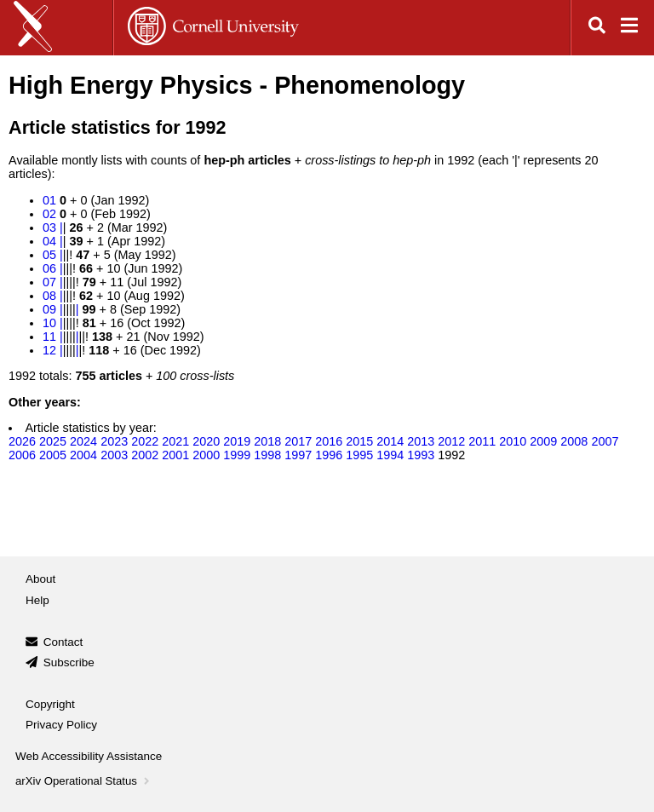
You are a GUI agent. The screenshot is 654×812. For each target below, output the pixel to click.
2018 (267, 441)
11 (49, 337)
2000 (206, 455)
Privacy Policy (61, 725)
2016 (329, 441)
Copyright (50, 704)
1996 (329, 455)
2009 (543, 441)
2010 (513, 441)
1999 (237, 455)
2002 (145, 455)
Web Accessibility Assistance (89, 756)
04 (49, 241)
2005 (53, 455)
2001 (175, 455)
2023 (114, 441)
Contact (63, 642)
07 (49, 282)
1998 (267, 455)
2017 (298, 441)
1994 (390, 455)
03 (49, 227)
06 (49, 268)
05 (49, 255)
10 (49, 323)
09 (49, 309)
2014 (390, 441)
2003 (114, 455)
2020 (206, 441)
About (40, 579)
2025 (53, 441)
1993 (421, 455)
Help (37, 600)
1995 (359, 455)
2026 (22, 441)
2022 (145, 441)
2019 (237, 441)
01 (49, 200)
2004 (83, 455)
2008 (574, 441)
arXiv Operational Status (84, 781)
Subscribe (69, 662)
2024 (83, 441)
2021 (175, 441)
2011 (482, 441)
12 (49, 350)
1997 (298, 455)
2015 (359, 441)
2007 (605, 441)
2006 (22, 455)
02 (49, 214)
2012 (451, 441)
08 (49, 296)
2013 (421, 441)
